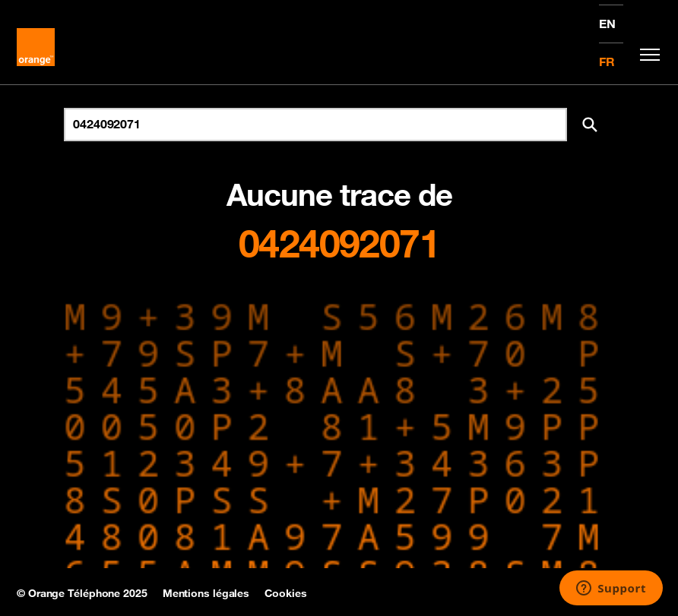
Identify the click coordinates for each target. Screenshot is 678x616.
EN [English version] (607, 24)
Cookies (285, 593)
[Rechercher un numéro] (315, 125)
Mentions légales (206, 593)
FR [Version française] (607, 62)
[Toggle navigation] (646, 55)
